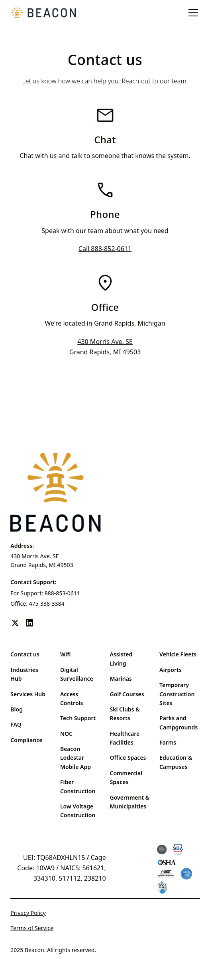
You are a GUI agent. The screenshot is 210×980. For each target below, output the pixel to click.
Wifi (65, 654)
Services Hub (28, 694)
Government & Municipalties (130, 802)
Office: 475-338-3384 (37, 604)
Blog (17, 709)
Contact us (25, 654)
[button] (192, 13)
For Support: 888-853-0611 (45, 593)
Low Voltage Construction (78, 811)
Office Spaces (128, 758)
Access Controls (72, 698)
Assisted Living (121, 659)
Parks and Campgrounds (179, 722)
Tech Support (78, 718)
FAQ (16, 724)
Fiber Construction (78, 786)
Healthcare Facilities (125, 738)
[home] (44, 13)
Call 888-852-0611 (105, 249)
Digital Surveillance (77, 674)
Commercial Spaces (126, 777)
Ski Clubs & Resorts (125, 714)
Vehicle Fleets (178, 654)
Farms (168, 742)
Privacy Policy (28, 913)
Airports (171, 670)
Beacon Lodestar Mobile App (76, 758)
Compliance (26, 740)
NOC (66, 734)
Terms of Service (32, 928)
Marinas (121, 679)
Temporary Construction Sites (177, 694)
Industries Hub (24, 674)
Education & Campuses (176, 762)
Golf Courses (127, 694)
